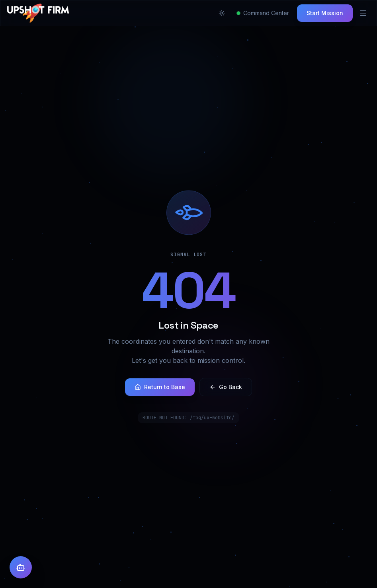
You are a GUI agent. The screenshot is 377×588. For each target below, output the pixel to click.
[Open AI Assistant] (21, 567)
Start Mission (325, 13)
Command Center (263, 13)
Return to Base (160, 387)
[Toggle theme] (222, 13)
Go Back (226, 387)
